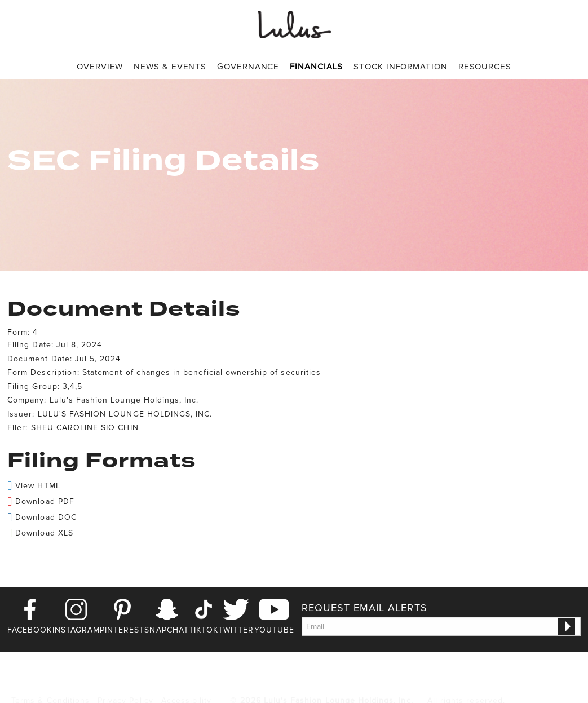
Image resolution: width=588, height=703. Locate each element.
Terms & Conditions (50, 682)
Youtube (274, 630)
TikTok (204, 630)
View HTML (37, 486)
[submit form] (567, 626)
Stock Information (400, 67)
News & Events (170, 67)
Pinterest (122, 630)
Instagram (76, 630)
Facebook (30, 630)
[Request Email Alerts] (441, 626)
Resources (485, 67)
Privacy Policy (125, 682)
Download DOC (46, 517)
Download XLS (44, 533)
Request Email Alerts (364, 608)
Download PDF (45, 501)
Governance (248, 67)
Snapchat (166, 630)
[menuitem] (100, 67)
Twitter (236, 630)
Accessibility (187, 682)
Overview (100, 67)
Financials (316, 67)
